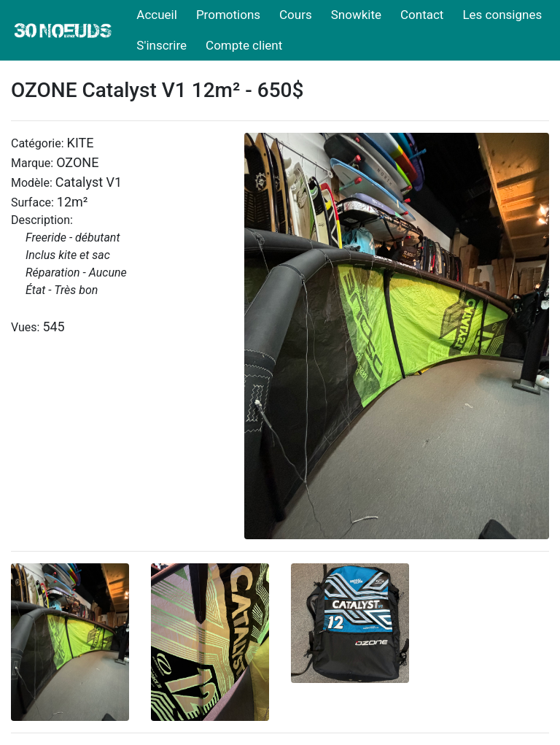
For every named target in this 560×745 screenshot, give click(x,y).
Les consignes (502, 15)
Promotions (228, 15)
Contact (422, 15)
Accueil (157, 15)
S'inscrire (162, 45)
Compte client (244, 45)
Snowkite (356, 15)
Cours (296, 15)
